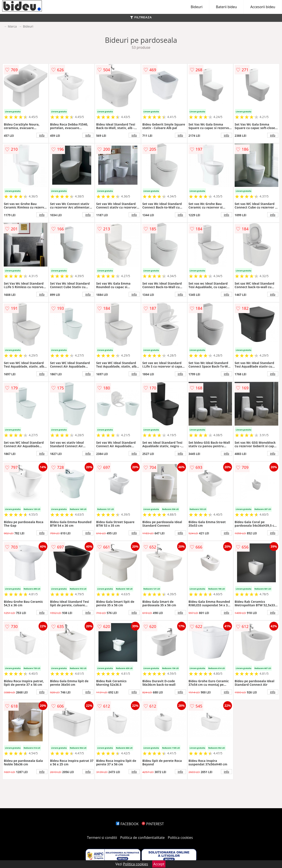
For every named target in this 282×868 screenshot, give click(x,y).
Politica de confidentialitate (143, 838)
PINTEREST (153, 824)
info (42, 135)
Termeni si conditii (102, 838)
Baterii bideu (226, 7)
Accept (159, 864)
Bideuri (197, 7)
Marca (12, 26)
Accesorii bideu (263, 7)
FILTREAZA (141, 17)
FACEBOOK (127, 824)
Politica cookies (180, 838)
